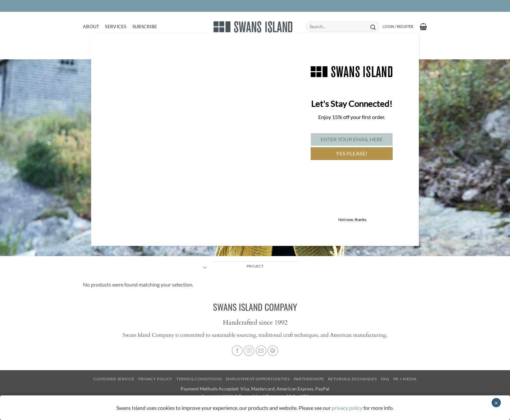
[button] (398, 27)
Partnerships (309, 379)
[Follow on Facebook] (237, 351)
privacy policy (347, 408)
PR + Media (405, 379)
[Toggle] (205, 268)
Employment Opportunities (258, 379)
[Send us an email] (261, 351)
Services (116, 26)
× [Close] (496, 403)
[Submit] (373, 27)
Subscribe (145, 26)
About (91, 26)
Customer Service (114, 379)
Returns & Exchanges (353, 379)
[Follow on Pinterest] (273, 351)
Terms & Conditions (199, 379)
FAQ (385, 379)
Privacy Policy (155, 379)
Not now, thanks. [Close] (353, 220)
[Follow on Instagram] (249, 351)
